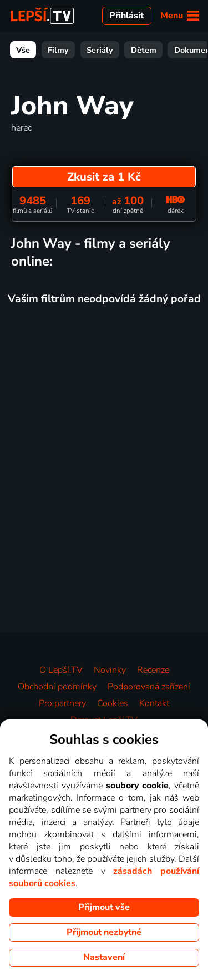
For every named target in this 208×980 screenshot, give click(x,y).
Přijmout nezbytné (104, 932)
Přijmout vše (104, 907)
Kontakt (154, 703)
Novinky (110, 670)
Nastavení (104, 957)
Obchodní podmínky (57, 687)
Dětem (144, 50)
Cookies (113, 703)
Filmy (58, 50)
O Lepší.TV (61, 670)
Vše (23, 50)
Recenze (153, 670)
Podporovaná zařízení (149, 687)
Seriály (100, 50)
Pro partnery (62, 703)
